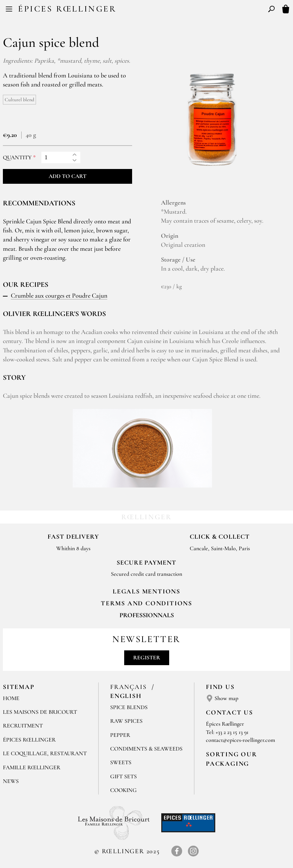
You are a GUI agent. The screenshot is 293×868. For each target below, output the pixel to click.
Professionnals (147, 615)
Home (11, 698)
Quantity (17, 158)
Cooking (123, 790)
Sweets (121, 762)
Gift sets (123, 776)
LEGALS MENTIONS (146, 591)
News (11, 781)
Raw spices (126, 721)
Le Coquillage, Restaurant (45, 753)
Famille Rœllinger (32, 767)
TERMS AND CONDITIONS (146, 603)
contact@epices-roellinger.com (240, 740)
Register (147, 658)
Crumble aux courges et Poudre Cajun (59, 295)
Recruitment (23, 726)
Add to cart (67, 176)
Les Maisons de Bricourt (40, 712)
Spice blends (129, 707)
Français (129, 687)
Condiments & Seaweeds (146, 749)
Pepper (120, 735)
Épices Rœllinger (67, 9)
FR (141, 10)
